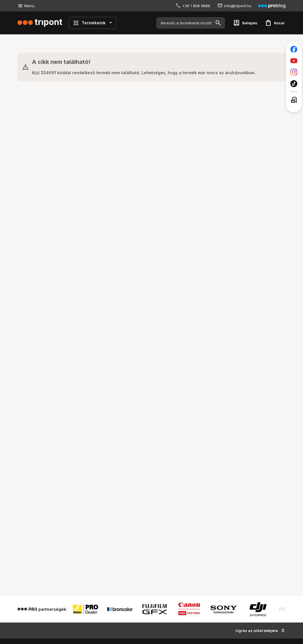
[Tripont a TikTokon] (294, 84)
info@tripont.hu (238, 6)
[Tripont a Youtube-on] (294, 61)
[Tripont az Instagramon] (294, 72)
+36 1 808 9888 (196, 6)
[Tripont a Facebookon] (294, 49)
